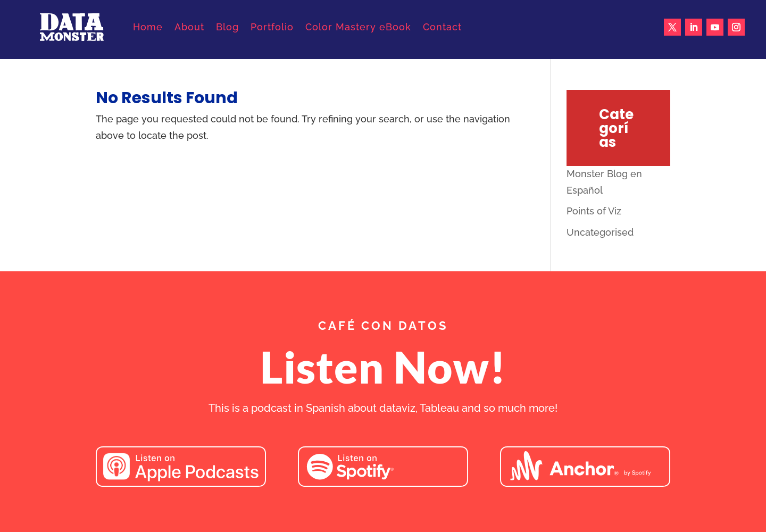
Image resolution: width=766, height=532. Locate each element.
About (189, 27)
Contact (442, 27)
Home (148, 27)
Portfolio (272, 27)
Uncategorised (600, 232)
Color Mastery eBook (358, 27)
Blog (227, 27)
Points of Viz (594, 211)
